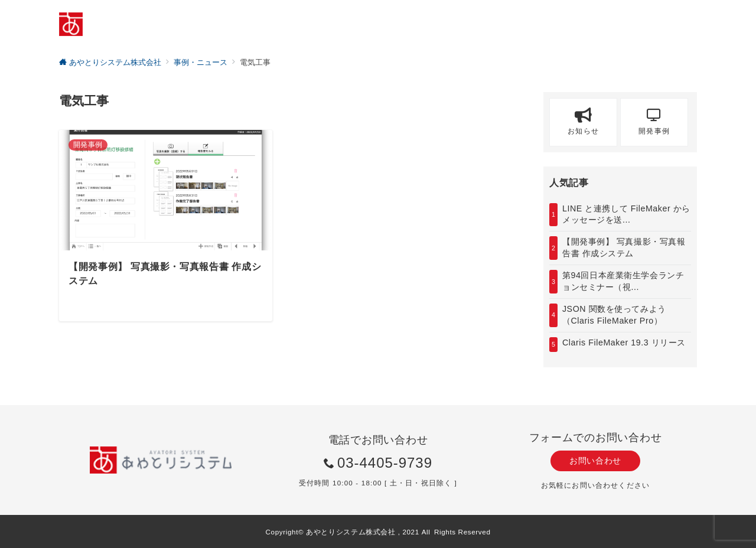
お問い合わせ (595, 461)
